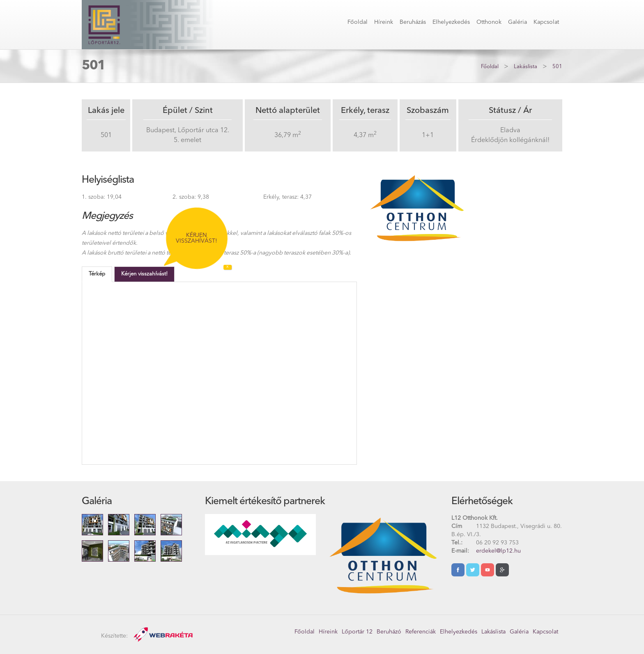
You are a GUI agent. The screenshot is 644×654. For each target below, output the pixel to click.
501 (557, 67)
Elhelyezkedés (451, 22)
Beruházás (413, 22)
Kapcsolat (546, 22)
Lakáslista (526, 67)
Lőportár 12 (357, 632)
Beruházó (389, 632)
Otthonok (489, 22)
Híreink (384, 22)
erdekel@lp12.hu (498, 551)
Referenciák (421, 632)
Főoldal (358, 22)
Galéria (517, 22)
